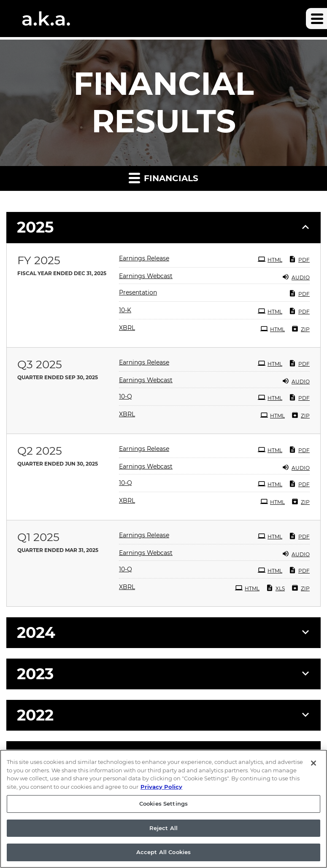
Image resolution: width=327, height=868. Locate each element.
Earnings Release (144, 258)
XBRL (127, 328)
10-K (125, 310)
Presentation (138, 292)
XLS (275, 588)
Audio (296, 277)
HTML (270, 259)
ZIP (300, 329)
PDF (299, 259)
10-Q (126, 396)
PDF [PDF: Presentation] (299, 293)
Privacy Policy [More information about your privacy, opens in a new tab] (161, 790)
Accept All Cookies (163, 856)
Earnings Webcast (146, 276)
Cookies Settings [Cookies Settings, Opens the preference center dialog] (163, 807)
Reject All (163, 832)
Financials (163, 178)
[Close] (313, 767)
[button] (316, 19)
